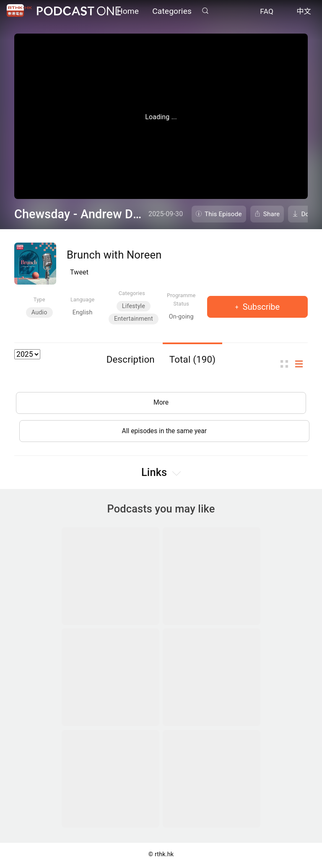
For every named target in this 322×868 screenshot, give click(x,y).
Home (128, 12)
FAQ (267, 12)
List (301, 364)
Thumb (287, 364)
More (161, 403)
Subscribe (260, 307)
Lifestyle (134, 306)
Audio (39, 312)
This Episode (223, 214)
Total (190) (193, 359)
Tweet (79, 272)
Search (205, 11)
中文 (304, 12)
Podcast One (79, 11)
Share (272, 214)
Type (39, 299)
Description (131, 359)
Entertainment (134, 319)
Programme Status (181, 299)
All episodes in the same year (164, 432)
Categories (172, 12)
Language (82, 299)
